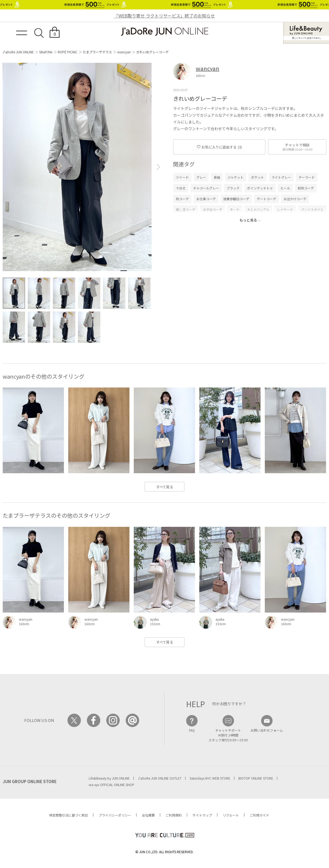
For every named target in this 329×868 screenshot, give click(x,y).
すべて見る (165, 487)
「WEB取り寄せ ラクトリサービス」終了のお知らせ (164, 16)
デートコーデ (266, 199)
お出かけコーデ (295, 199)
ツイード (182, 177)
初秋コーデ (306, 188)
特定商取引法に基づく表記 (68, 815)
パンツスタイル (312, 210)
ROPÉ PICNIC (68, 52)
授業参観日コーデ (236, 199)
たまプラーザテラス (97, 52)
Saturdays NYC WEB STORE (210, 778)
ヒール (285, 188)
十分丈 (181, 188)
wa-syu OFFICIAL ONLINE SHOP (112, 785)
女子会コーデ (213, 210)
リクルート (231, 815)
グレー (201, 177)
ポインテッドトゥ (260, 188)
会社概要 (148, 815)
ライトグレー (281, 177)
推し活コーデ (186, 210)
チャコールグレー (206, 188)
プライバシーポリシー (115, 815)
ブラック (233, 188)
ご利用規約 (174, 815)
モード (235, 210)
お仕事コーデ (206, 199)
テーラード (307, 177)
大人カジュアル (258, 210)
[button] (159, 167)
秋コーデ (182, 199)
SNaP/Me (46, 52)
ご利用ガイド (259, 815)
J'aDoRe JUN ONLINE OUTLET (160, 778)
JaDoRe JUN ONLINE (164, 32)
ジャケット (236, 177)
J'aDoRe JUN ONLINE (18, 52)
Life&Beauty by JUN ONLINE (109, 778)
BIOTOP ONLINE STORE (256, 778)
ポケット (258, 177)
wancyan (124, 52)
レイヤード (285, 210)
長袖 (217, 177)
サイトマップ (202, 815)
